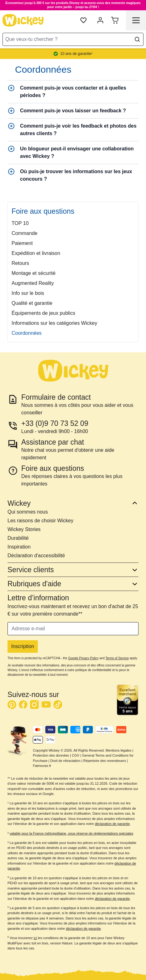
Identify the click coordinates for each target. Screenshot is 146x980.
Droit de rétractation (65, 761)
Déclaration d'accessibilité (36, 556)
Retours (20, 263)
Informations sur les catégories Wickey (54, 323)
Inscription (23, 646)
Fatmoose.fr (42, 766)
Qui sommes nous (28, 512)
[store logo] (23, 20)
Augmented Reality (33, 283)
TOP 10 (20, 223)
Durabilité (18, 538)
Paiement (22, 243)
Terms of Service (117, 658)
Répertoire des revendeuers (104, 761)
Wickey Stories (24, 529)
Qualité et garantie (32, 303)
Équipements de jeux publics (43, 313)
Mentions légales (119, 750)
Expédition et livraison (36, 253)
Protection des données (51, 755)
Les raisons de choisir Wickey (40, 521)
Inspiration (19, 547)
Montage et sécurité (34, 273)
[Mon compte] (100, 20)
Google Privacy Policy (83, 658)
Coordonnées (27, 333)
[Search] (137, 39)
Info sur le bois (28, 293)
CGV (76, 755)
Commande (25, 233)
